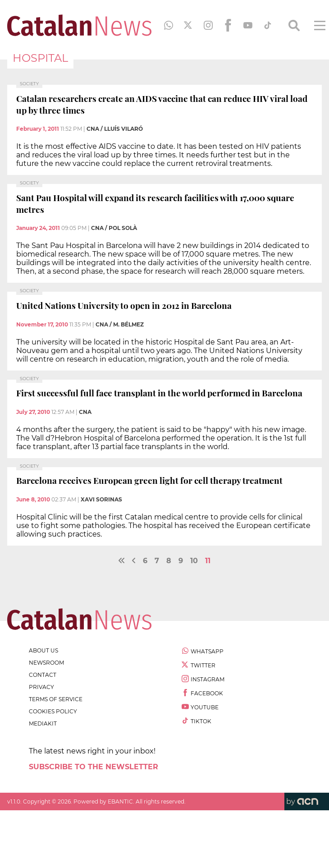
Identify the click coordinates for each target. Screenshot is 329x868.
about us (43, 650)
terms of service (56, 699)
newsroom (46, 663)
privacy (41, 687)
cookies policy (53, 711)
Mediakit (43, 723)
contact (43, 675)
